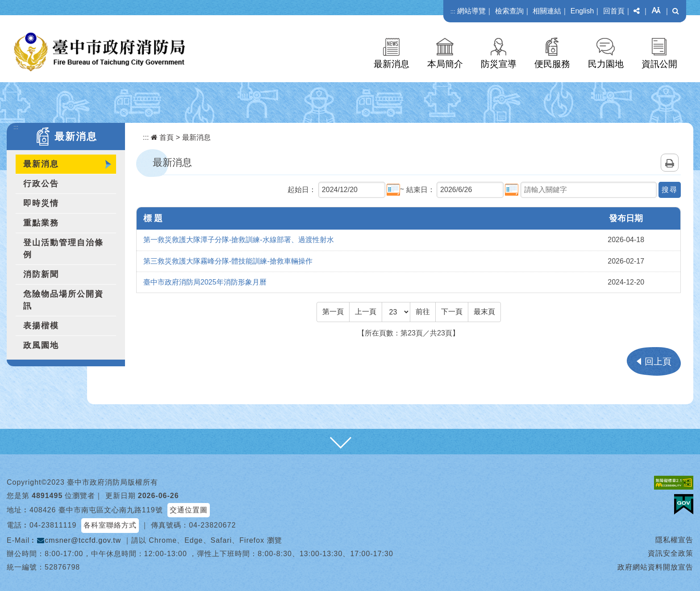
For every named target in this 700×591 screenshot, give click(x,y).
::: (453, 11)
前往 (423, 312)
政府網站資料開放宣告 (655, 567)
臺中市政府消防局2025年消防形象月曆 (205, 282)
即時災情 (41, 203)
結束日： (421, 190)
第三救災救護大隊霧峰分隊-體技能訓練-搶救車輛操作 (228, 261)
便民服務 (552, 64)
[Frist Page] (333, 312)
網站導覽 (471, 11)
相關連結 (547, 11)
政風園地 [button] (41, 345)
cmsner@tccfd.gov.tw (79, 540)
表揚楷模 (41, 326)
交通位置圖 (189, 510)
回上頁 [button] (658, 361)
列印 (670, 163)
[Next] (452, 312)
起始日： (302, 190)
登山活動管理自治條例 (63, 249)
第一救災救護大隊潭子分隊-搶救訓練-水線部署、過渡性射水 (239, 240)
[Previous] (366, 312)
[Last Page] (484, 312)
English (582, 11)
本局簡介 (445, 64)
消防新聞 (41, 274)
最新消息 (392, 64)
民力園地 (606, 64)
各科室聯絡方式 (110, 525)
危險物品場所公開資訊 (63, 300)
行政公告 (41, 184)
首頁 (162, 137)
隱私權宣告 (674, 540)
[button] (637, 11)
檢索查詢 (509, 11)
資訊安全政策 (671, 553)
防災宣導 (499, 64)
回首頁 (614, 11)
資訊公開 (659, 64)
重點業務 (41, 223)
